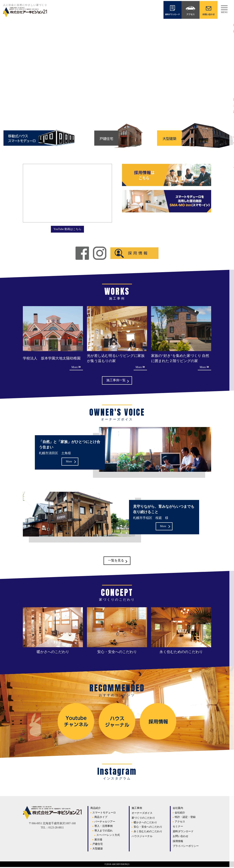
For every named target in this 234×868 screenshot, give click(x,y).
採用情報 (178, 842)
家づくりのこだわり (143, 819)
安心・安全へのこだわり (148, 828)
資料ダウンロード (183, 832)
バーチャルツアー (105, 822)
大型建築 (98, 849)
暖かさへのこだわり (145, 823)
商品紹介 (96, 809)
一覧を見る (116, 561)
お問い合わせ (181, 837)
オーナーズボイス (142, 814)
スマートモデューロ (104, 813)
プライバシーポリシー (186, 847)
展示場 (98, 840)
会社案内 (178, 809)
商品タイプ (101, 818)
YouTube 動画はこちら (67, 229)
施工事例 (137, 809)
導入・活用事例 (103, 827)
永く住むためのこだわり (148, 832)
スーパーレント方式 (108, 836)
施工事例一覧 (116, 381)
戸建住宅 (98, 845)
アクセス (180, 822)
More (69, 462)
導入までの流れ (103, 831)
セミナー (178, 827)
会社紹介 (180, 813)
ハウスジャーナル (142, 837)
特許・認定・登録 (185, 818)
